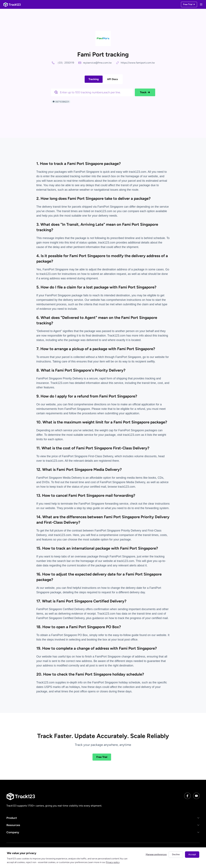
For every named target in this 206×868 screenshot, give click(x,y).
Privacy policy (113, 862)
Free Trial (102, 757)
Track (145, 92)
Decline (176, 854)
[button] (103, 818)
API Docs (112, 79)
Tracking (94, 79)
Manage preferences (156, 854)
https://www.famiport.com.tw (138, 63)
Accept (192, 854)
